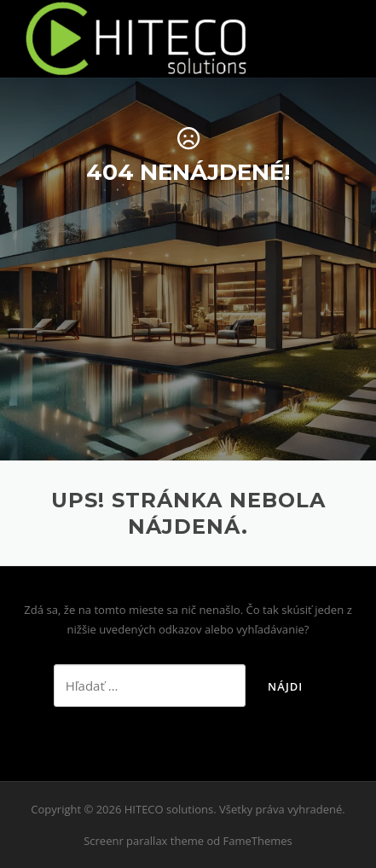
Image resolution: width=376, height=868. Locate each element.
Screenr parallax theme (144, 841)
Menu (350, 36)
